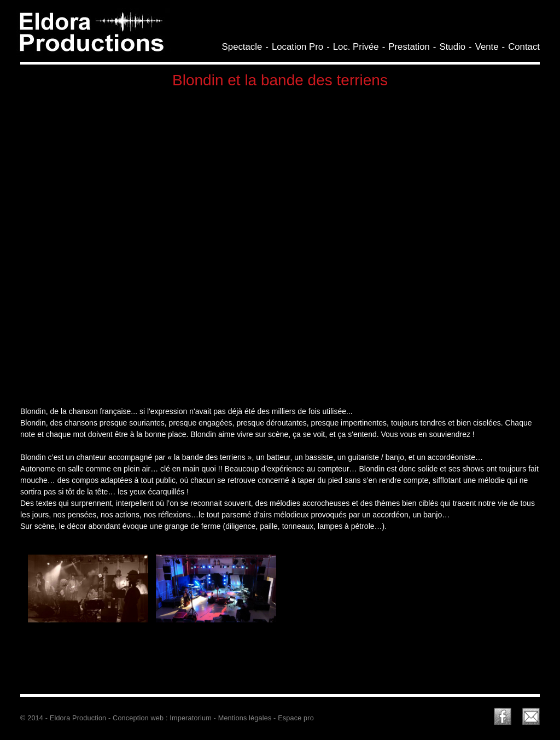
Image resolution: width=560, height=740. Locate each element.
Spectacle (242, 47)
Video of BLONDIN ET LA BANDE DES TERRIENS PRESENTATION (280, 245)
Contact (524, 47)
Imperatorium (191, 718)
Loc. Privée (356, 47)
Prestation (409, 47)
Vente (487, 47)
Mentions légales (245, 718)
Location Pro (297, 47)
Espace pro (296, 718)
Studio (452, 47)
